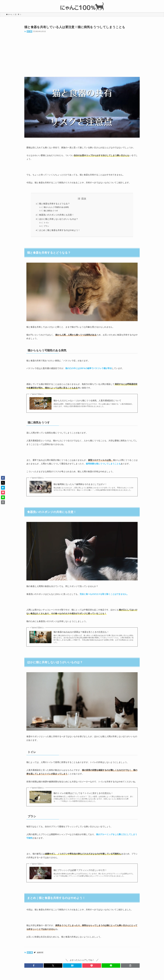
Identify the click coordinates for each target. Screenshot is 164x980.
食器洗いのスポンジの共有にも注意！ (57, 215)
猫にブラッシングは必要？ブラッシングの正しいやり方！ (80, 870)
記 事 (29, 31)
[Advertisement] (82, 55)
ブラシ (46, 226)
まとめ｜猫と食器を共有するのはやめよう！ (60, 230)
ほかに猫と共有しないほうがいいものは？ (59, 219)
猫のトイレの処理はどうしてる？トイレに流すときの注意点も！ (83, 793)
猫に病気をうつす (51, 211)
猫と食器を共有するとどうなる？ (54, 204)
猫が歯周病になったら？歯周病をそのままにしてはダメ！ (80, 484)
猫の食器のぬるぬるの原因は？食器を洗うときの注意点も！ (81, 632)
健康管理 (40, 953)
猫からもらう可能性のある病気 (56, 207)
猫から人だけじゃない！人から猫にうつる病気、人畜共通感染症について (87, 401)
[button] (34, 965)
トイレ (46, 223)
